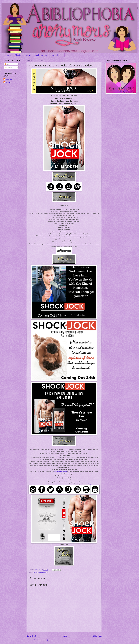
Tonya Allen (9, 79)
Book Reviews (41, 55)
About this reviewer (23, 55)
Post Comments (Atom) (41, 640)
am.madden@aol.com (90, 484)
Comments (8, 67)
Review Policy (57, 55)
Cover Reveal (45, 573)
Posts (7, 64)
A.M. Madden (37, 573)
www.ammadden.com (60, 472)
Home (8, 55)
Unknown (8, 82)
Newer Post (31, 636)
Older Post (97, 636)
